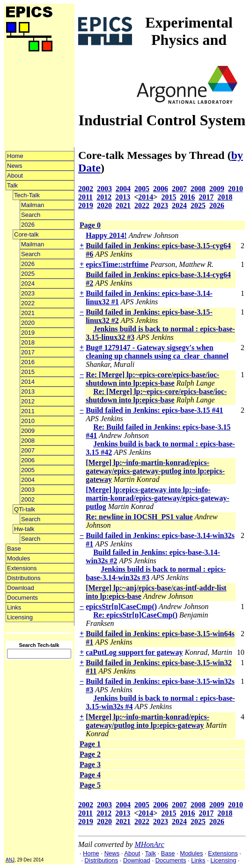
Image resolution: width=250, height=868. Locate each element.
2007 (28, 450)
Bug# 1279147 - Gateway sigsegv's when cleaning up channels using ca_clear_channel (157, 352)
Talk (12, 185)
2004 (28, 480)
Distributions (24, 578)
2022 (28, 303)
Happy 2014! (106, 235)
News (15, 166)
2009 (28, 431)
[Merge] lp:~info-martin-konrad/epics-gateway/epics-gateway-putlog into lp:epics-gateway (155, 471)
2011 (28, 411)
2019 (28, 333)
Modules (18, 558)
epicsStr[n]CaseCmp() (121, 606)
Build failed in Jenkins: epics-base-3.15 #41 (154, 410)
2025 (28, 274)
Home (15, 156)
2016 (28, 362)
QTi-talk (25, 509)
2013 (28, 391)
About (15, 176)
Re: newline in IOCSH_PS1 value (139, 517)
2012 (28, 401)
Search (31, 215)
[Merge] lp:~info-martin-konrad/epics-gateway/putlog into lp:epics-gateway (147, 721)
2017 (28, 352)
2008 (28, 441)
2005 (28, 470)
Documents (22, 598)
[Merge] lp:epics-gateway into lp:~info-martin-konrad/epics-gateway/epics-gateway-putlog (158, 498)
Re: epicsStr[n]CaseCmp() (135, 615)
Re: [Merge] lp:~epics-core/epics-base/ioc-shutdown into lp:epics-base (152, 379)
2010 (28, 421)
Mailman (33, 205)
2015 (28, 372)
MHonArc (149, 844)
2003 (28, 490)
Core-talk (26, 234)
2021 (28, 313)
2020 (28, 323)
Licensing (20, 617)
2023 (28, 293)
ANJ (10, 860)
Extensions (22, 568)
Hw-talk (24, 529)
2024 (28, 283)
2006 (28, 460)
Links (14, 607)
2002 (28, 499)
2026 (28, 225)
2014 (28, 382)
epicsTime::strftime (117, 264)
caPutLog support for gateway (134, 652)
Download (21, 588)
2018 (28, 342)
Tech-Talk (27, 195)
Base (14, 549)
